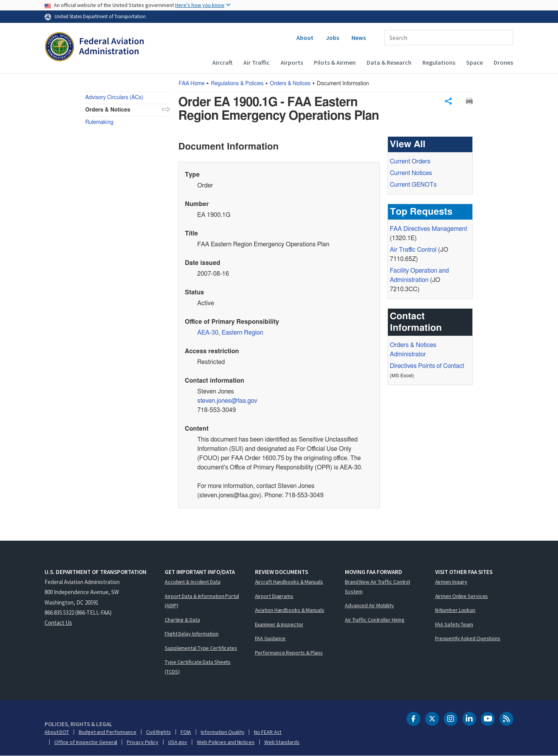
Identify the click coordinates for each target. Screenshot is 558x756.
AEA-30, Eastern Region (230, 333)
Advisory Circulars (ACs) (114, 98)
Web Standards (282, 742)
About (305, 38)
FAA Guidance (270, 638)
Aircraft (222, 62)
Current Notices (411, 173)
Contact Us (58, 623)
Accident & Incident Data (193, 582)
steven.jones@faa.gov (227, 401)
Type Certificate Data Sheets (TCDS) (198, 667)
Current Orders (410, 162)
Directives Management (428, 229)
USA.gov (178, 742)
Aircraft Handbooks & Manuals (289, 582)
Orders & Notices (290, 84)
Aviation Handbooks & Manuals (290, 610)
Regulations (439, 62)
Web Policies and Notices (226, 742)
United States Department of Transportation (100, 16)
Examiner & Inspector (279, 624)
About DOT (57, 732)
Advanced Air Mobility (369, 605)
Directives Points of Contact (427, 366)
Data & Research (389, 62)
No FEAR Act (268, 732)
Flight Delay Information (192, 634)
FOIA (186, 732)
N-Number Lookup (456, 610)
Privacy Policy (143, 742)
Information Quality (222, 732)
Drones (503, 62)
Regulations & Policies (237, 84)
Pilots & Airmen (335, 62)
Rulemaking (99, 122)
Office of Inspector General (86, 742)
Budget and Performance (108, 732)
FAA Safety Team (454, 624)
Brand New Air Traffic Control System (377, 587)
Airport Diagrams (274, 596)
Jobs (332, 38)
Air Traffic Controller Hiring (375, 620)
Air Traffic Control (413, 250)
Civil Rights (158, 732)
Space (474, 62)
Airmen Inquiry (451, 582)
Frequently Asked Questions (468, 638)
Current (413, 185)
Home (192, 84)
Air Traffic (257, 62)
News (359, 38)
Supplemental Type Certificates (201, 648)
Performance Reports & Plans (289, 653)
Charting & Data (182, 620)
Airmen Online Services (462, 596)
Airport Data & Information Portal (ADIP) (202, 601)
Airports (292, 62)
